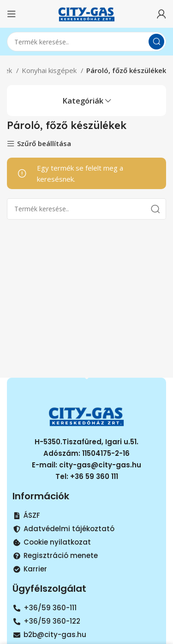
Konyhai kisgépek (50, 70)
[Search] (86, 42)
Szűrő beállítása (44, 144)
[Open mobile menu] (12, 14)
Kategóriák (83, 101)
